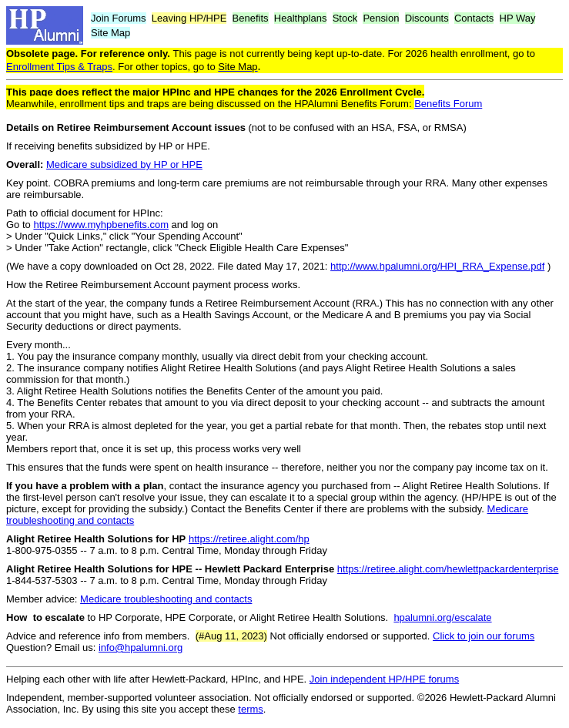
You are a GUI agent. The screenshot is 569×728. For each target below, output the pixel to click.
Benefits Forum (448, 104)
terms (251, 709)
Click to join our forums (484, 636)
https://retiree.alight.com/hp (249, 539)
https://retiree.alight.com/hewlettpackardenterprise (448, 569)
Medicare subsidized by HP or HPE (124, 164)
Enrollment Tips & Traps (59, 67)
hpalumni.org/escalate (442, 617)
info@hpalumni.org (141, 647)
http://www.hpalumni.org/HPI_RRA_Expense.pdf (437, 266)
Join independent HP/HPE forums (384, 679)
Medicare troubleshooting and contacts (166, 599)
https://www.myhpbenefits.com (101, 225)
